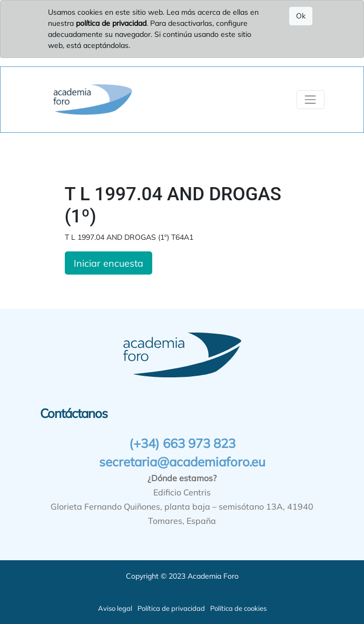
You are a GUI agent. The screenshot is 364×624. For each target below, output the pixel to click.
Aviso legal (115, 608)
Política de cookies (238, 608)
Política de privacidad (171, 608)
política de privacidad (111, 23)
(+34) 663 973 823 (182, 443)
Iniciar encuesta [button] (109, 263)
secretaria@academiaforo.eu (182, 462)
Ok (301, 16)
